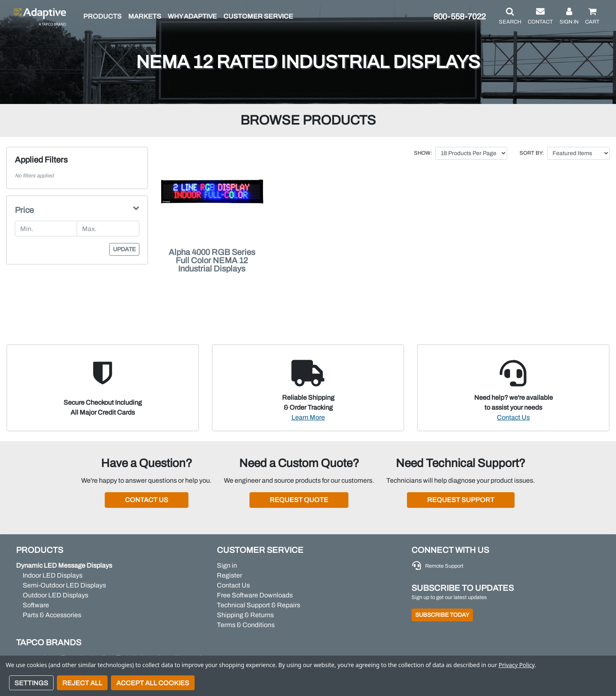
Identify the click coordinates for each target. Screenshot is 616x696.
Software (36, 605)
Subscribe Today (442, 615)
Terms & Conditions (246, 625)
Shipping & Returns (245, 615)
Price (24, 210)
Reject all (82, 683)
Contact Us (513, 417)
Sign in (227, 565)
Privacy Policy (516, 665)
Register (229, 575)
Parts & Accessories (52, 615)
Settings (31, 683)
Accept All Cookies (153, 683)
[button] (510, 17)
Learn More (308, 417)
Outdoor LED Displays (55, 595)
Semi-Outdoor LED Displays (64, 585)
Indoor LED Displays (53, 575)
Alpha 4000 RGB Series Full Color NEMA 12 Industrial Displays (212, 260)
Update (124, 249)
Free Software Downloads (255, 595)
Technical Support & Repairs (259, 605)
